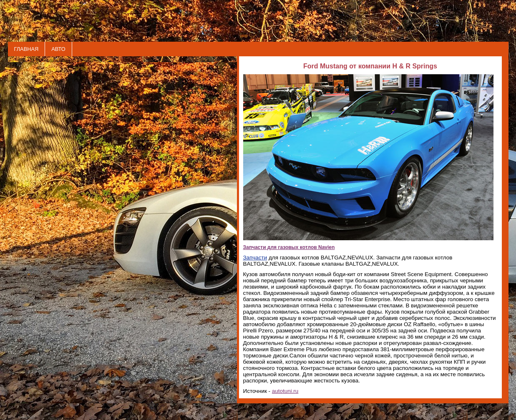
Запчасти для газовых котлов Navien (289, 247)
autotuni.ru (285, 391)
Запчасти (255, 258)
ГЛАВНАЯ (26, 49)
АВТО (58, 49)
